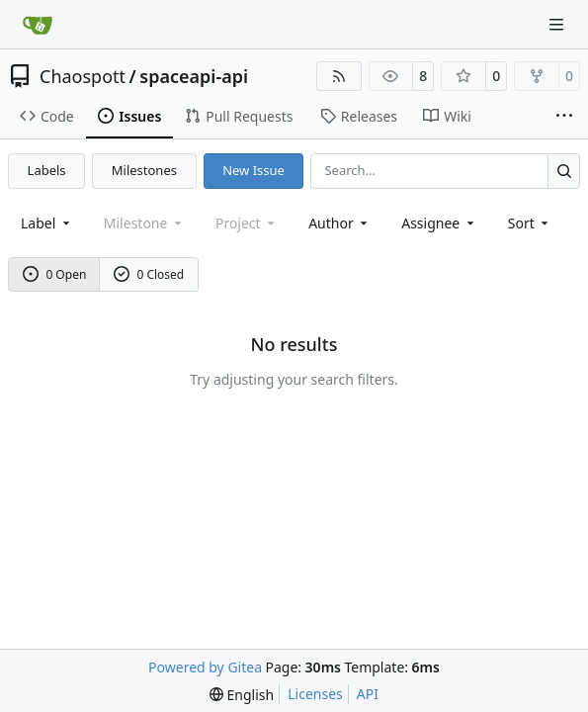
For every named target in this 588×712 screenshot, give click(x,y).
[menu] (530, 223)
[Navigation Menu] (558, 24)
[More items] (564, 117)
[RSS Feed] (339, 76)
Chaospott (83, 76)
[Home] (38, 25)
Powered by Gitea (205, 667)
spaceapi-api (194, 76)
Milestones (144, 170)
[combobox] (47, 223)
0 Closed (149, 274)
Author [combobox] (339, 223)
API (368, 694)
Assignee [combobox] (439, 223)
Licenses (315, 694)
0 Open (55, 274)
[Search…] (564, 171)
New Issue (253, 170)
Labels (47, 170)
